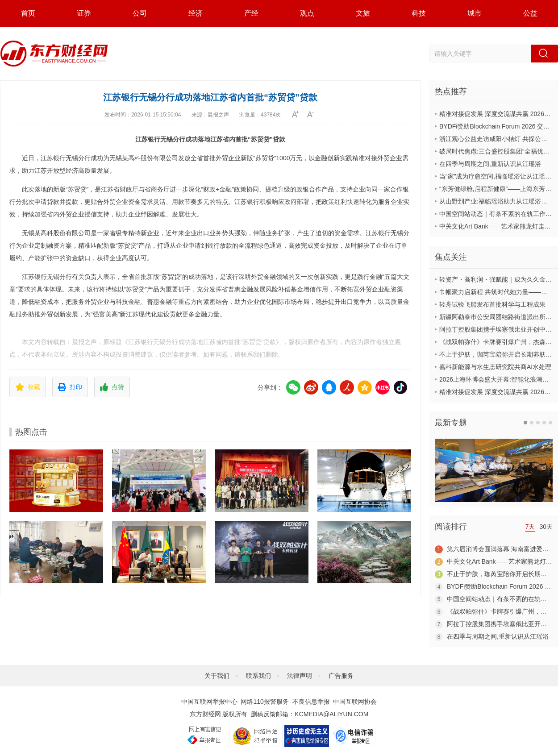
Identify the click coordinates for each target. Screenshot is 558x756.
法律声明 (300, 676)
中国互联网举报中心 (209, 702)
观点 (307, 13)
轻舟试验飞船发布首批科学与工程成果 (492, 304)
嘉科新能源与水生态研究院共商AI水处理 (495, 367)
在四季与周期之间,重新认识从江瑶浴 (490, 164)
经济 (196, 13)
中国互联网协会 (355, 702)
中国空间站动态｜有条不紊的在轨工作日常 (499, 214)
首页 (28, 13)
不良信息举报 (311, 702)
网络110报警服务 (264, 702)
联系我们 (258, 676)
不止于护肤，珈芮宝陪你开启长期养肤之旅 (499, 354)
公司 (140, 13)
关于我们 (217, 676)
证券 (84, 13)
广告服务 (341, 676)
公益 (530, 13)
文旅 (363, 13)
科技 (419, 13)
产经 (251, 13)
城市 (475, 13)
